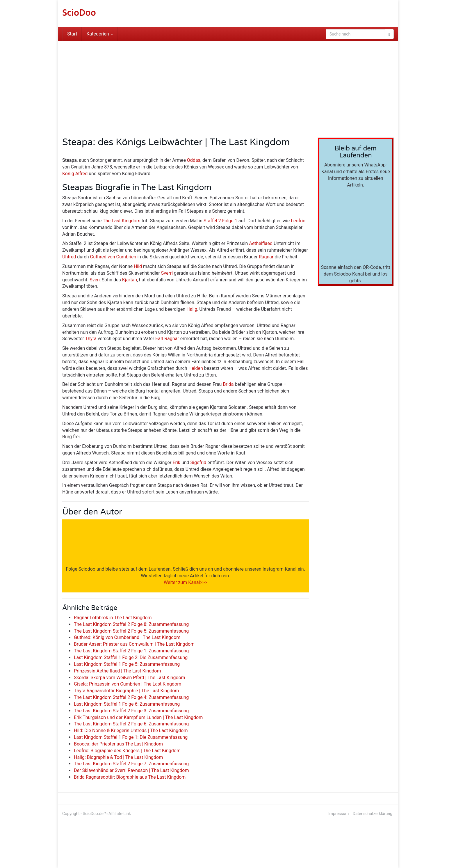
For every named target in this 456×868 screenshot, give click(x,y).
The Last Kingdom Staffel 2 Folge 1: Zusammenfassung (131, 651)
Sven (95, 280)
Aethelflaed (261, 243)
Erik (176, 463)
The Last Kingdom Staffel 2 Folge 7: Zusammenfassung (131, 764)
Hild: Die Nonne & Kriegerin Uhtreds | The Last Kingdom (131, 731)
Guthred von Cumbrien (113, 257)
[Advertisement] (228, 85)
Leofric (298, 221)
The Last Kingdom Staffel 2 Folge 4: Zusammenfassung (131, 697)
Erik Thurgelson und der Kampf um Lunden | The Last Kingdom (138, 717)
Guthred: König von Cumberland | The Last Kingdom (127, 637)
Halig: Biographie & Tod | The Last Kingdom (118, 757)
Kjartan (130, 280)
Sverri (167, 273)
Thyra (91, 339)
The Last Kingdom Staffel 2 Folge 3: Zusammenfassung (131, 711)
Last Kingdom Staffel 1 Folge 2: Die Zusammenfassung (131, 657)
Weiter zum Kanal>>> (185, 582)
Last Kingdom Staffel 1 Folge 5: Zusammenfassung (127, 664)
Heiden (196, 368)
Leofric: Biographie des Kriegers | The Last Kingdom (127, 751)
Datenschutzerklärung (373, 814)
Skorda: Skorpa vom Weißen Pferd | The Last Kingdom (130, 678)
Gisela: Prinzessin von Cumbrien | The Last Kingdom (128, 684)
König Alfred (75, 174)
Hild (138, 266)
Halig (192, 309)
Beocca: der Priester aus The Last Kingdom (118, 744)
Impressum (339, 814)
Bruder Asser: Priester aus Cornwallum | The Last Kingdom (134, 644)
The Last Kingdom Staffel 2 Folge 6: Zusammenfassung (131, 724)
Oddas (194, 160)
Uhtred (69, 257)
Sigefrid (198, 463)
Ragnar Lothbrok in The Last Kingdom (113, 618)
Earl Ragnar (167, 339)
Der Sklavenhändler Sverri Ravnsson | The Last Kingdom (131, 770)
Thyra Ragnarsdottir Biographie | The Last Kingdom (126, 691)
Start (72, 34)
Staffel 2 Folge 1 (220, 221)
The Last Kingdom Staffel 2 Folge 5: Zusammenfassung (131, 631)
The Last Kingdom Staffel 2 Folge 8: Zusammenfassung (131, 624)
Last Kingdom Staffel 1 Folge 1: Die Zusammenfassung (131, 737)
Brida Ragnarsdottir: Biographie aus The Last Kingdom (130, 777)
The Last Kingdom (122, 221)
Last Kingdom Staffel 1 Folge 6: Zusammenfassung (127, 704)
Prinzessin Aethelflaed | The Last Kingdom (117, 671)
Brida (228, 384)
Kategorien (100, 34)
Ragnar (266, 257)
